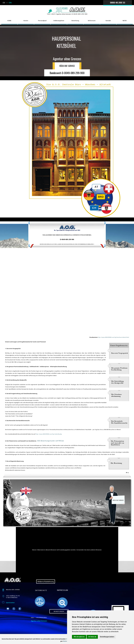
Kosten (26, 21)
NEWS (125, 21)
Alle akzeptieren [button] (79, 637)
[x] (14, 609)
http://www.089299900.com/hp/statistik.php (49, 434)
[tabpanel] (20, 3)
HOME (9, 21)
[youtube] (8, 609)
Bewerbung (75, 21)
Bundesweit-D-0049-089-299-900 (67, 73)
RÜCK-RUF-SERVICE (67, 66)
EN (10, 3)
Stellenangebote (59, 21)
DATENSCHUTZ (41, 590)
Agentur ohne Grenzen (39, 621)
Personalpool (42, 21)
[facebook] (20, 609)
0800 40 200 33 (118, 3)
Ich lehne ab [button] (92, 637)
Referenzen (92, 21)
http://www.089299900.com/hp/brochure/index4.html (113, 337)
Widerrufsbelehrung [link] (46, 582)
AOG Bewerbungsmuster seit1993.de (50, 441)
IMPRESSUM (62, 590)
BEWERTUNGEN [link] (59, 611)
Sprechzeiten (10, 603)
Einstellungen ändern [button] (107, 637)
